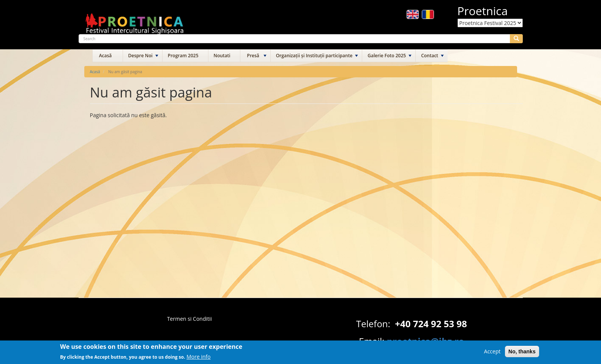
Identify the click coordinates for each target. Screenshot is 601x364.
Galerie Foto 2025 (387, 56)
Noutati (222, 56)
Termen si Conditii (189, 319)
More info (199, 358)
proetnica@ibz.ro (426, 341)
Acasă (106, 56)
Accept (492, 353)
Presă (253, 56)
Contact (430, 56)
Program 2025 (183, 56)
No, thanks (522, 353)
